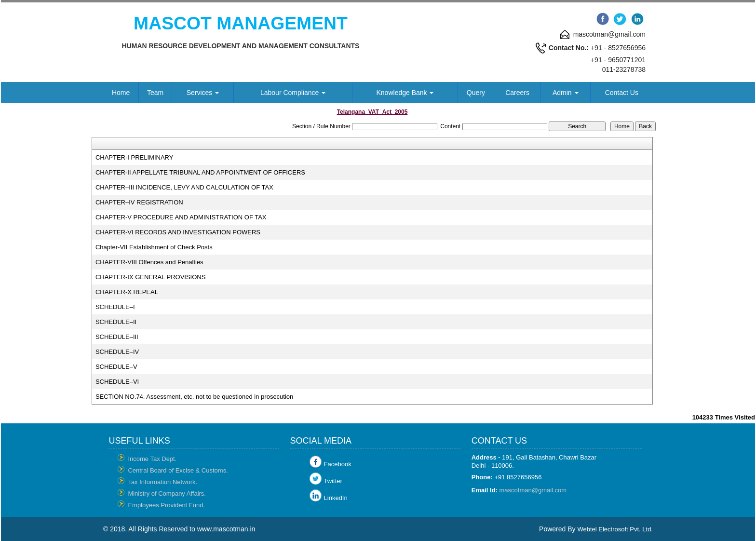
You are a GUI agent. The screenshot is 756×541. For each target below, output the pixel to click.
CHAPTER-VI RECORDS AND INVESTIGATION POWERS (178, 232)
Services (203, 93)
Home (121, 93)
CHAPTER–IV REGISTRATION (139, 202)
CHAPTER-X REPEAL (127, 292)
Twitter (333, 481)
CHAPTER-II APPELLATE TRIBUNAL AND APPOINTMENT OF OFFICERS (200, 172)
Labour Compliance (293, 93)
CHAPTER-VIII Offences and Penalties (149, 262)
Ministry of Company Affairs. (167, 494)
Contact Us (622, 93)
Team (155, 93)
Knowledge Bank (405, 93)
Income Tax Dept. (152, 459)
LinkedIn (336, 498)
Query (476, 93)
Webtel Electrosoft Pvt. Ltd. (615, 529)
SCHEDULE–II (116, 322)
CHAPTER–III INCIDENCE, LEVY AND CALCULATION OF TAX (184, 187)
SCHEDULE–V (116, 367)
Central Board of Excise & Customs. (178, 470)
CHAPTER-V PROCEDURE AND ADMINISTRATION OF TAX (181, 217)
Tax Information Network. (162, 482)
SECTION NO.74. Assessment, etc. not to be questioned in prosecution (194, 397)
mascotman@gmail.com (533, 490)
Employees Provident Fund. (166, 505)
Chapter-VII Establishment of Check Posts (154, 247)
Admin (566, 93)
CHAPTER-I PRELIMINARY (135, 157)
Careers (517, 93)
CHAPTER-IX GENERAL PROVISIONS (151, 277)
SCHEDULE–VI (117, 382)
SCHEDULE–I (115, 307)
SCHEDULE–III (117, 337)
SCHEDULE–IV (117, 352)
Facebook (338, 464)
